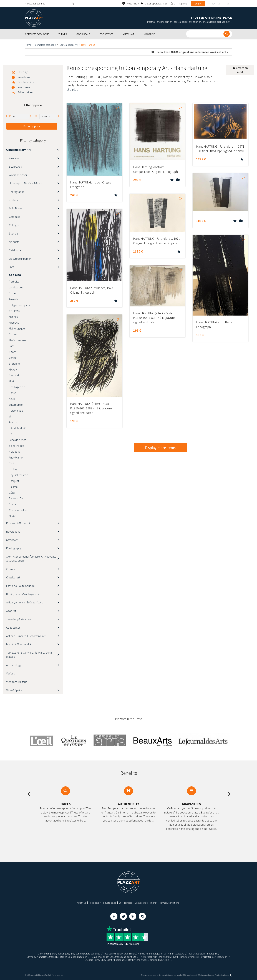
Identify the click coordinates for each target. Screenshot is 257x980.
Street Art (12, 540)
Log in (198, 4)
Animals (13, 299)
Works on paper (18, 175)
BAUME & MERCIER (19, 428)
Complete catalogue (45, 45)
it (224, 4)
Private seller (110, 903)
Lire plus (72, 89)
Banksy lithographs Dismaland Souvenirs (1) (150, 960)
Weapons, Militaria (17, 682)
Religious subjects (19, 305)
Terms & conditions (169, 903)
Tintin (12, 463)
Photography (14, 548)
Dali (11, 434)
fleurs (12, 399)
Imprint (154, 903)
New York (14, 375)
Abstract (14, 323)
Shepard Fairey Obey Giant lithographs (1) (106, 960)
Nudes (13, 293)
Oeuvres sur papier (20, 259)
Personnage (16, 410)
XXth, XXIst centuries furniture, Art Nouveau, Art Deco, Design (31, 559)
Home (28, 45)
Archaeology (14, 665)
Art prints (14, 242)
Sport (12, 352)
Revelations (13, 531)
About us (82, 903)
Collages (14, 225)
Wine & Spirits (14, 690)
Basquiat (14, 481)
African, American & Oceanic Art (24, 602)
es (228, 4)
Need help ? (95, 903)
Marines (13, 317)
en (214, 4)
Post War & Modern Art (19, 523)
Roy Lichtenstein (18, 475)
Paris (12, 346)
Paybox (211, 975)
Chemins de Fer (18, 510)
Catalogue (15, 250)
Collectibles (13, 628)
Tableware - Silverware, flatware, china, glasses (29, 655)
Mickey (13, 369)
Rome (12, 504)
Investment (24, 87)
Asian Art (11, 611)
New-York (14, 452)
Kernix (228, 975)
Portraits (14, 281)
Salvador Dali (17, 498)
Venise (13, 358)
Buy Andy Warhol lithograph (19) (43, 957)
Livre (12, 267)
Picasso (13, 487)
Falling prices (25, 92)
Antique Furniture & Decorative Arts (26, 636)
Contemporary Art (68, 45)
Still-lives (14, 311)
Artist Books (16, 208)
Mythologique (17, 328)
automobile (16, 405)
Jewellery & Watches (18, 619)
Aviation (13, 422)
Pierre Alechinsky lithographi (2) (156, 957)
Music (12, 381)
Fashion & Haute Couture (20, 586)
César (12, 493)
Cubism (13, 334)
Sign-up (183, 4)
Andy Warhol (16, 457)
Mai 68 (12, 516)
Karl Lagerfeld (17, 387)
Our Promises (125, 903)
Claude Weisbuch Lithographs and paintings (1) (115, 957)
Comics (11, 569)
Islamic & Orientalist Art (19, 644)
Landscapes (16, 287)
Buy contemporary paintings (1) (54, 954)
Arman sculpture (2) (177, 954)
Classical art (13, 577)
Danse (12, 393)
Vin (11, 416)
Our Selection (26, 82)
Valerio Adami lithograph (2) (152, 954)
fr (209, 4)
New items (24, 77)
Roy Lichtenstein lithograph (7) (204, 954)
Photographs (16, 192)
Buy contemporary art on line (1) (121, 954)
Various (10, 673)
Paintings (14, 158)
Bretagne (14, 364)
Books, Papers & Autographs (22, 594)
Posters (13, 200)
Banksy (13, 469)
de (219, 4)
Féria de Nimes (17, 440)
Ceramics (14, 217)
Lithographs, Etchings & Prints (26, 183)
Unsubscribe (141, 903)
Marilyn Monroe (18, 340)
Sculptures (15, 167)
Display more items (160, 448)
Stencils (14, 233)
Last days (23, 72)
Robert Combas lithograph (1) (75, 957)
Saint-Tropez (16, 446)
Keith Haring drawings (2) (186, 957)
